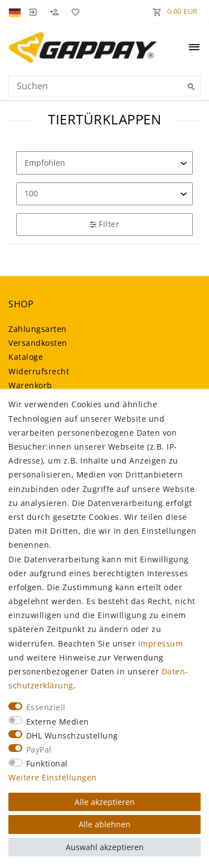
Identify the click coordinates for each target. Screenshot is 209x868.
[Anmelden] (33, 11)
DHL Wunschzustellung (72, 736)
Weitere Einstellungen (53, 777)
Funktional (47, 763)
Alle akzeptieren (105, 802)
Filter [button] (104, 224)
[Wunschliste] (74, 11)
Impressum (161, 643)
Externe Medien (58, 722)
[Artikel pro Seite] (104, 194)
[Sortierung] (104, 163)
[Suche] (189, 87)
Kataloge (26, 357)
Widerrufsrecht (39, 371)
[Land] (16, 11)
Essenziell (46, 707)
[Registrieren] (54, 11)
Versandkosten (38, 343)
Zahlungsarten (38, 329)
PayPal (39, 749)
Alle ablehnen (104, 824)
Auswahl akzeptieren (105, 847)
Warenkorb (30, 385)
